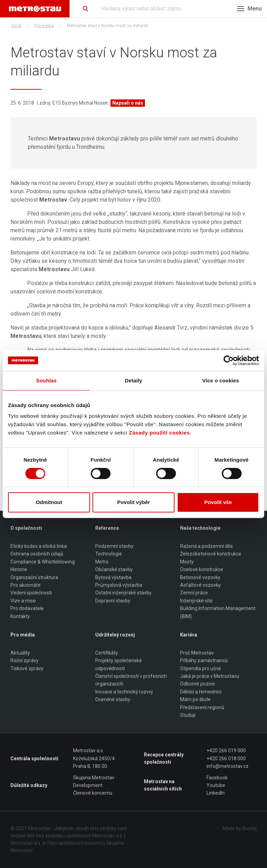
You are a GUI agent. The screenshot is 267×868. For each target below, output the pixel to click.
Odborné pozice (197, 684)
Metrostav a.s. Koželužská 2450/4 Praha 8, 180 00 (94, 759)
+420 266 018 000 (226, 759)
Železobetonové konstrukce (211, 554)
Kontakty (20, 616)
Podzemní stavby (114, 546)
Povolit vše (218, 502)
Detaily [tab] (133, 380)
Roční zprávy (25, 661)
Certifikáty (107, 653)
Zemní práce (194, 593)
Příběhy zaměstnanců (204, 661)
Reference (107, 528)
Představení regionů (202, 707)
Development (88, 785)
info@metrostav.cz (228, 766)
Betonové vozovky (200, 577)
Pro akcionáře (26, 585)
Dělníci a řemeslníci (201, 692)
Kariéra (189, 635)
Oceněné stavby (113, 699)
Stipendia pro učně (200, 668)
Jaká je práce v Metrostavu (210, 676)
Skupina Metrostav (94, 778)
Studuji (188, 715)
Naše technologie (200, 528)
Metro (102, 562)
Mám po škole (195, 699)
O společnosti (26, 528)
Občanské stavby (114, 569)
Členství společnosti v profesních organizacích (131, 680)
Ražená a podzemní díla (206, 546)
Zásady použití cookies (159, 433)
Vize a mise (23, 601)
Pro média (44, 26)
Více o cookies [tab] (221, 380)
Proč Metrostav (197, 653)
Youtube (216, 785)
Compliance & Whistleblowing (43, 562)
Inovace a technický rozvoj (124, 692)
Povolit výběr (133, 502)
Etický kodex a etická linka (39, 546)
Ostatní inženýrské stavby (123, 593)
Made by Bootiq (240, 828)
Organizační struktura (34, 577)
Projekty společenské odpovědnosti (119, 665)
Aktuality (20, 653)
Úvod (16, 26)
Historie (19, 569)
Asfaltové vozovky (200, 585)
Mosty (187, 562)
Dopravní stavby (113, 601)
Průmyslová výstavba (119, 585)
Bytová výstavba (113, 577)
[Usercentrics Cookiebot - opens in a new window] (229, 360)
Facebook (217, 778)
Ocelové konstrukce (202, 569)
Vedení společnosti (31, 593)
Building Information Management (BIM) (218, 612)
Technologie (109, 554)
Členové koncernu (93, 793)
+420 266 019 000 (226, 751)
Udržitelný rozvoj (115, 635)
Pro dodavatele (27, 608)
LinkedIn (216, 793)
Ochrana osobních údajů (37, 554)
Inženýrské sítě (196, 601)
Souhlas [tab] (46, 380)
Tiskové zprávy (27, 668)
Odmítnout (49, 502)
